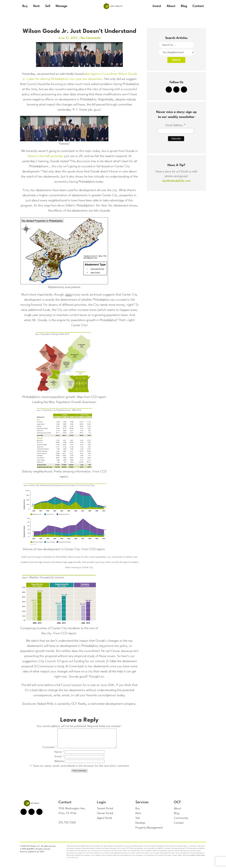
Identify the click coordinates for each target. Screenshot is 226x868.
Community (181, 822)
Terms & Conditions (189, 858)
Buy (138, 812)
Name (59, 756)
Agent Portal (104, 822)
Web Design (201, 858)
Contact (179, 826)
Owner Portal (105, 817)
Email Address (176, 126)
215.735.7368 (67, 826)
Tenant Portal (105, 812)
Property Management (149, 831)
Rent (138, 817)
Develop (140, 826)
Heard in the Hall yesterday (45, 156)
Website (59, 765)
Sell (138, 822)
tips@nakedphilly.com (176, 181)
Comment (46, 751)
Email (59, 760)
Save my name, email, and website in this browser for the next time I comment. (81, 770)
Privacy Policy (177, 858)
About (178, 812)
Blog (177, 817)
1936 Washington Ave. (72, 812)
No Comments (91, 38)
